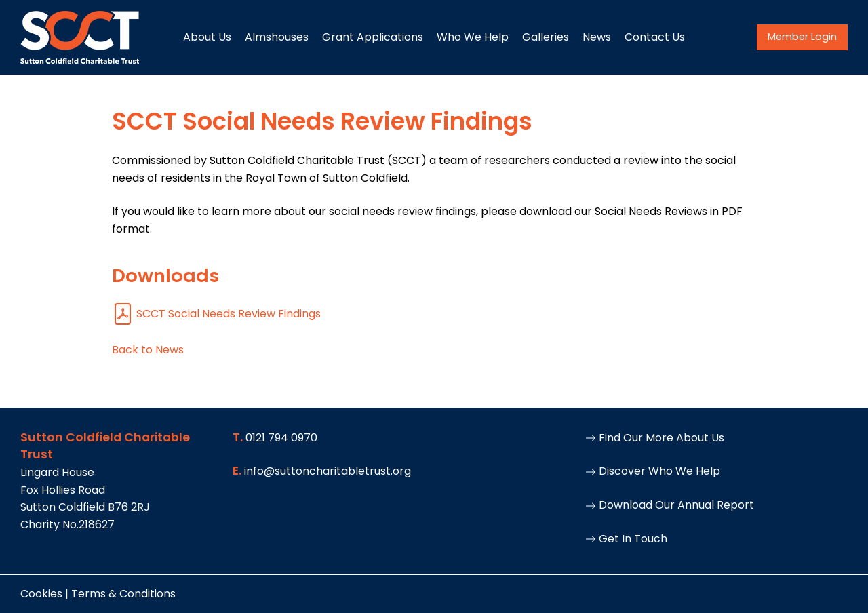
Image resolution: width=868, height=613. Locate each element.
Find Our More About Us (655, 438)
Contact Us (655, 37)
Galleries (546, 37)
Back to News (148, 350)
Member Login (802, 37)
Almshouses (277, 37)
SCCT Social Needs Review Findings (216, 314)
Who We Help (473, 37)
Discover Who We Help (653, 471)
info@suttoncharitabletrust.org (328, 471)
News (597, 37)
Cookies (41, 594)
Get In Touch (626, 539)
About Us (207, 37)
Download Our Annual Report (670, 505)
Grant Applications (373, 37)
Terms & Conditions (123, 594)
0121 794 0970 (281, 438)
